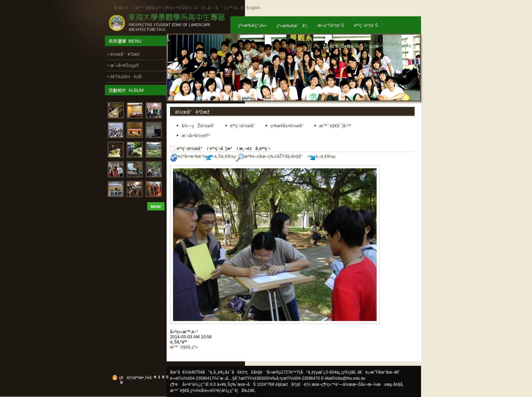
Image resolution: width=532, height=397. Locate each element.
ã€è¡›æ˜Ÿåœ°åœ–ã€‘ (379, 372)
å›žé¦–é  (123, 8)
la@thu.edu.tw (352, 378)
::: (109, 7)
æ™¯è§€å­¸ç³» (149, 8)
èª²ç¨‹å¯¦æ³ (223, 148)
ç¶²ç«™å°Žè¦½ (178, 8)
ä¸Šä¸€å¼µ (221, 156)
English (253, 8)
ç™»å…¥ (235, 8)
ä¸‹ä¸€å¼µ (321, 156)
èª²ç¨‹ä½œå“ (191, 148)
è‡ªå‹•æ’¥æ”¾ (188, 156)
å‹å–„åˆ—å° (209, 8)
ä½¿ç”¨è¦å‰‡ (236, 391)
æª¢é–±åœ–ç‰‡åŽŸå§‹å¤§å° (271, 156)
